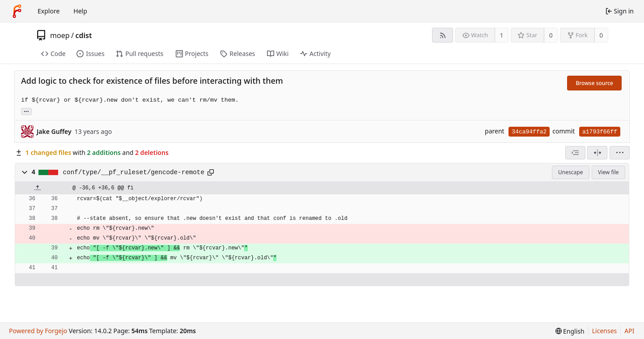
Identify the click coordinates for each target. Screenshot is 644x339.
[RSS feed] (443, 35)
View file (608, 172)
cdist (83, 35)
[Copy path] (211, 172)
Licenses (605, 331)
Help (80, 11)
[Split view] (597, 153)
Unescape (570, 172)
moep (60, 35)
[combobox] (575, 153)
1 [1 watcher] (502, 35)
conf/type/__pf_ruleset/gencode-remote (134, 172)
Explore (49, 11)
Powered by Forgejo (38, 331)
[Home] (17, 11)
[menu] (620, 153)
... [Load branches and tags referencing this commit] (26, 111)
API (629, 331)
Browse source (594, 83)
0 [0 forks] (601, 35)
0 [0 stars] (551, 35)
